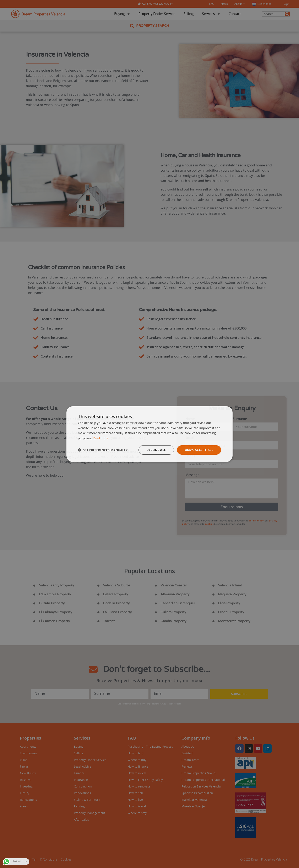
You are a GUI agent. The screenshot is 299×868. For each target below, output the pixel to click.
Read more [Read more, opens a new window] (101, 438)
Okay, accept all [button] (199, 450)
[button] (103, 450)
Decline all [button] (156, 450)
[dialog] (149, 434)
